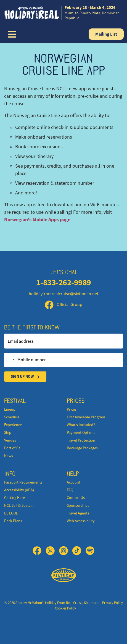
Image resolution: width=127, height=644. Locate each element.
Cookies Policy (65, 608)
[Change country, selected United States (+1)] (10, 360)
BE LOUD (11, 513)
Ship (8, 432)
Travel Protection (81, 440)
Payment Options (81, 432)
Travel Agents (78, 513)
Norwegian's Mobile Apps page (37, 220)
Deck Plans (13, 521)
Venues (10, 440)
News (9, 456)
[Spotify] (90, 551)
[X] (52, 551)
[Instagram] (66, 551)
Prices (72, 409)
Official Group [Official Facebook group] (64, 305)
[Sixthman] (64, 575)
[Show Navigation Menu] (12, 34)
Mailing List (106, 34)
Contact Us (76, 498)
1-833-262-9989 (64, 282)
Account (74, 482)
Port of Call (13, 448)
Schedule (12, 417)
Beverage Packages (82, 448)
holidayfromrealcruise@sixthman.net (64, 294)
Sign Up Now (25, 377)
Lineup (10, 409)
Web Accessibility (81, 521)
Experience (13, 425)
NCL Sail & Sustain (19, 505)
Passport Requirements (23, 482)
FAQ (70, 490)
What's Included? (81, 425)
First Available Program (86, 417)
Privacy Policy (113, 603)
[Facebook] (39, 551)
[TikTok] (79, 551)
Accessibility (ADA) (19, 490)
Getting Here (14, 498)
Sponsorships (78, 505)
